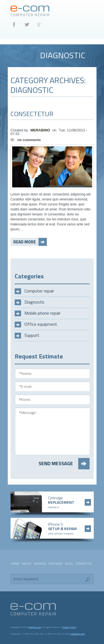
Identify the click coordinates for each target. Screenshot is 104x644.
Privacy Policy (69, 627)
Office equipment (41, 324)
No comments (29, 140)
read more (25, 242)
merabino (40, 130)
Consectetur (32, 114)
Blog (69, 564)
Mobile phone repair (42, 313)
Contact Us (83, 564)
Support (32, 335)
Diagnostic (35, 302)
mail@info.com (78, 634)
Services (40, 564)
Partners (56, 564)
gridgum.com (35, 627)
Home (15, 564)
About (27, 564)
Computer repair (39, 291)
